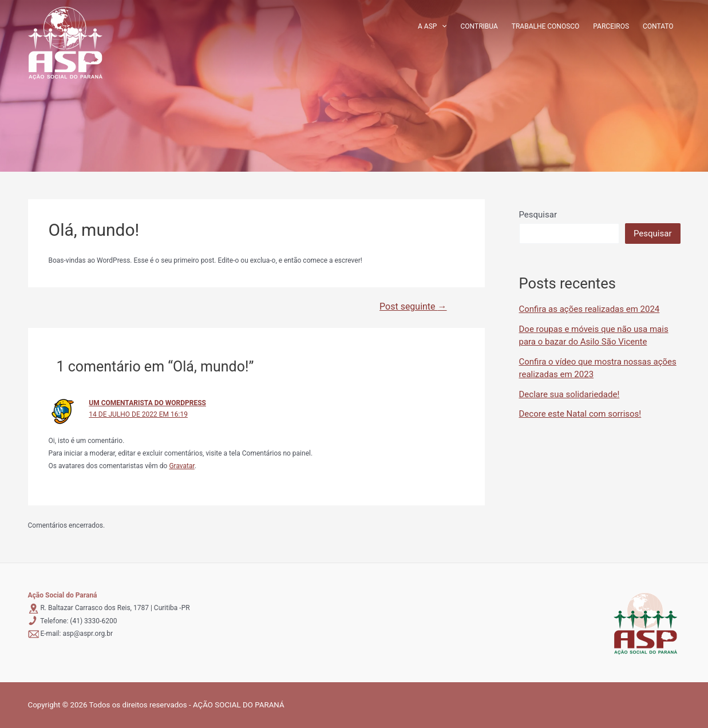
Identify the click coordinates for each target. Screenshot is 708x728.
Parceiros (611, 26)
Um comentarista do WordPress (147, 403)
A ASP (432, 26)
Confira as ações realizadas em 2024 (590, 309)
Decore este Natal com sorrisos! (580, 414)
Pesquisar (538, 215)
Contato (658, 26)
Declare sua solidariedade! (569, 394)
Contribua (479, 26)
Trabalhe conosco (546, 26)
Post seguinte (413, 307)
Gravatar (182, 466)
